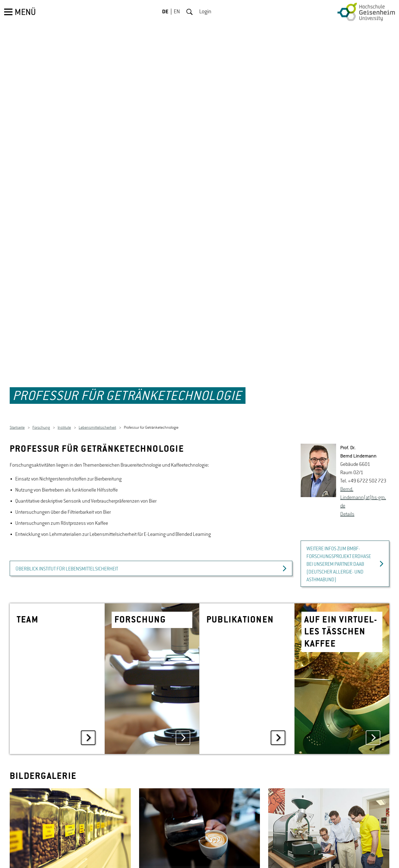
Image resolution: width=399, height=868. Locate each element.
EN (177, 12)
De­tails (347, 490)
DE (165, 12)
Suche (190, 12)
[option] (70, 805)
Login (205, 12)
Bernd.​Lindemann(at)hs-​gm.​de (363, 474)
